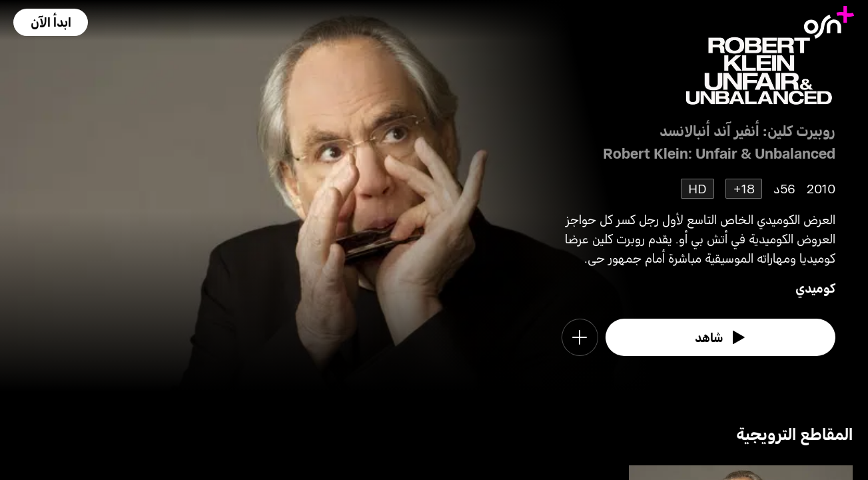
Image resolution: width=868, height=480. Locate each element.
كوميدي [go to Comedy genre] (815, 288)
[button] (51, 22)
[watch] (720, 337)
